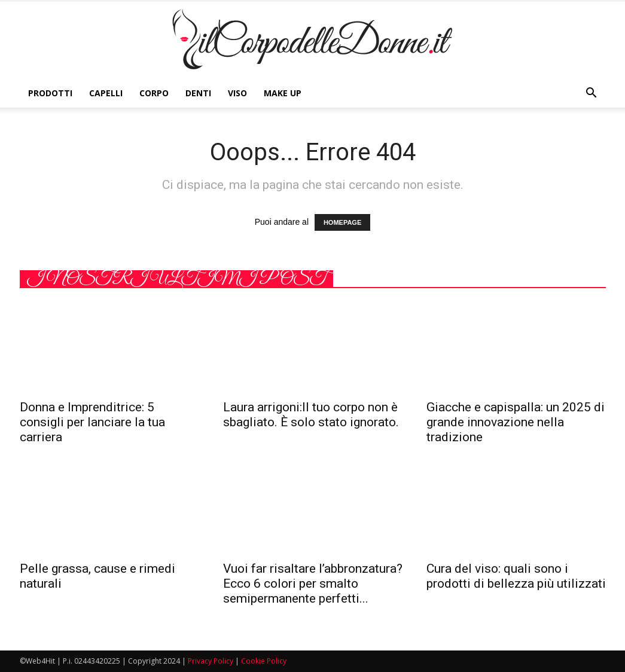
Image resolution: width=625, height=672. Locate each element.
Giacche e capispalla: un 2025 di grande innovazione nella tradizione (516, 422)
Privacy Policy (211, 661)
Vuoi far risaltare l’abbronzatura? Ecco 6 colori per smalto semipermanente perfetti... (313, 584)
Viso (237, 93)
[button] (592, 93)
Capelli (106, 93)
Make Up (283, 93)
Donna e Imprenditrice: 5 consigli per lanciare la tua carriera (92, 422)
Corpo (154, 93)
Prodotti (50, 93)
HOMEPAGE (342, 222)
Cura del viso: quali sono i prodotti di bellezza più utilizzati (516, 576)
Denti (198, 93)
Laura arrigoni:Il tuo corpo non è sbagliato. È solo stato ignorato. (311, 415)
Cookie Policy (264, 661)
